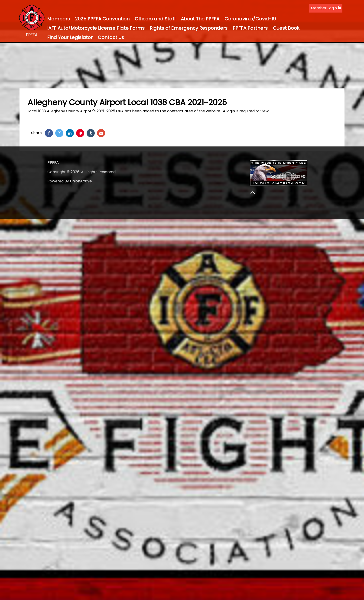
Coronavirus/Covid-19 (250, 19)
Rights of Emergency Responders (189, 28)
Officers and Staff (155, 19)
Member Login (326, 8)
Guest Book (286, 28)
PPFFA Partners (250, 28)
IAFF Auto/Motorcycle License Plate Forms (96, 28)
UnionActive (81, 181)
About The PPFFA (200, 19)
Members (58, 19)
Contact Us (111, 37)
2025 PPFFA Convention (102, 19)
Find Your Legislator (70, 37)
